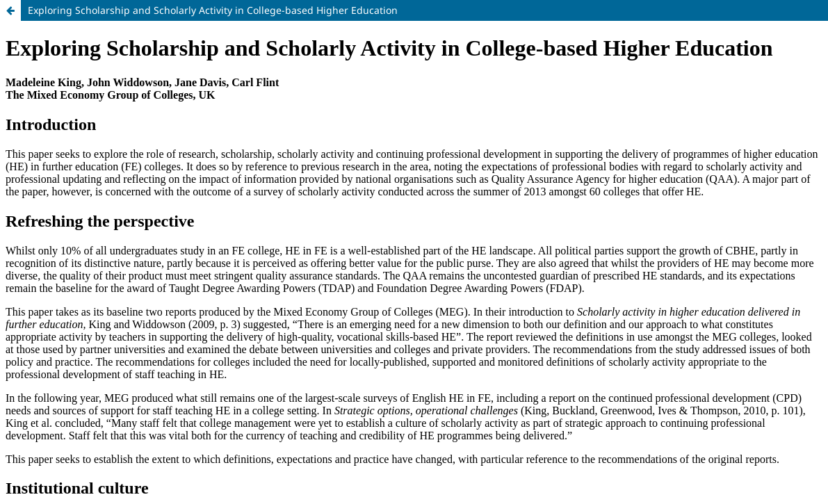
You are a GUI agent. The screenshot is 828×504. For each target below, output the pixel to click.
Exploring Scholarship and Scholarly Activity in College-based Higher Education (213, 10)
